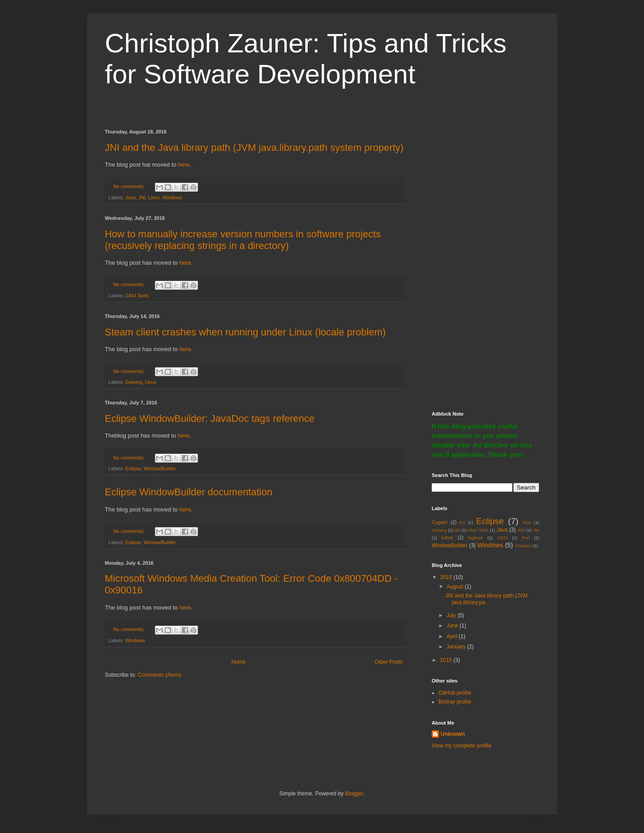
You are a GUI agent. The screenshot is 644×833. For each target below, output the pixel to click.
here (184, 165)
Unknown (453, 734)
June (453, 626)
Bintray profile (455, 702)
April (453, 636)
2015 (447, 660)
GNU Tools (137, 296)
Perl (526, 538)
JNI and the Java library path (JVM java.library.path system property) (254, 148)
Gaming (134, 382)
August (456, 587)
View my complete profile (462, 746)
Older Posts (389, 662)
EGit (527, 522)
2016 (447, 577)
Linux (154, 198)
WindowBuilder (160, 468)
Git (457, 530)
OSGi (502, 538)
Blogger (354, 794)
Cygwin (440, 522)
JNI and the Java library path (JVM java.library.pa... (486, 599)
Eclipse (133, 468)
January (457, 647)
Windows (172, 198)
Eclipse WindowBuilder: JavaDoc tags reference (210, 419)
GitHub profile (455, 693)
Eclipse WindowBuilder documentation (189, 492)
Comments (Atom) (159, 675)
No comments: (130, 186)
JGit (521, 530)
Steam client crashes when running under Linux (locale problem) (245, 332)
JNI (142, 198)
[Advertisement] (485, 263)
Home (239, 662)
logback (475, 538)
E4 (462, 522)
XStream (523, 546)
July (452, 615)
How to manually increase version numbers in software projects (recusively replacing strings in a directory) (243, 240)
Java (131, 198)
